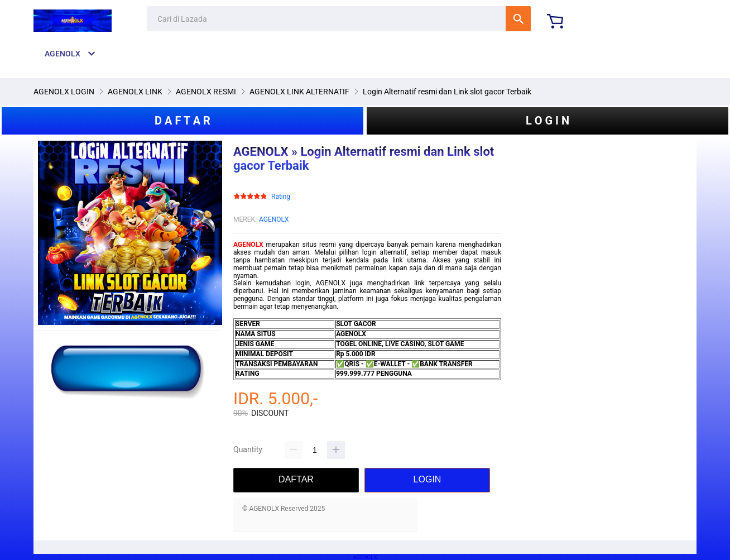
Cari (518, 19)
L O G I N (547, 121)
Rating (281, 197)
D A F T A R (182, 121)
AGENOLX (274, 219)
